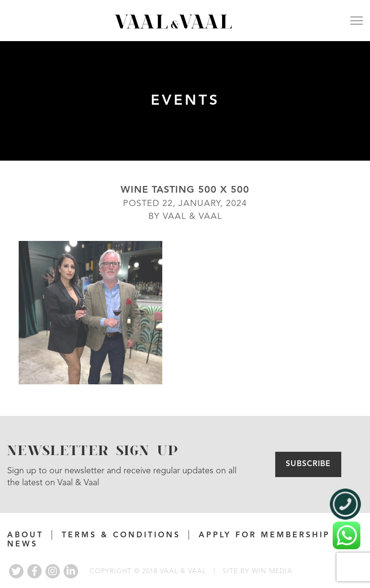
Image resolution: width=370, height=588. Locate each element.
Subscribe (308, 464)
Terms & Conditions (121, 535)
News (22, 544)
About (25, 535)
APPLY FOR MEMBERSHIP (264, 535)
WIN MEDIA (272, 571)
